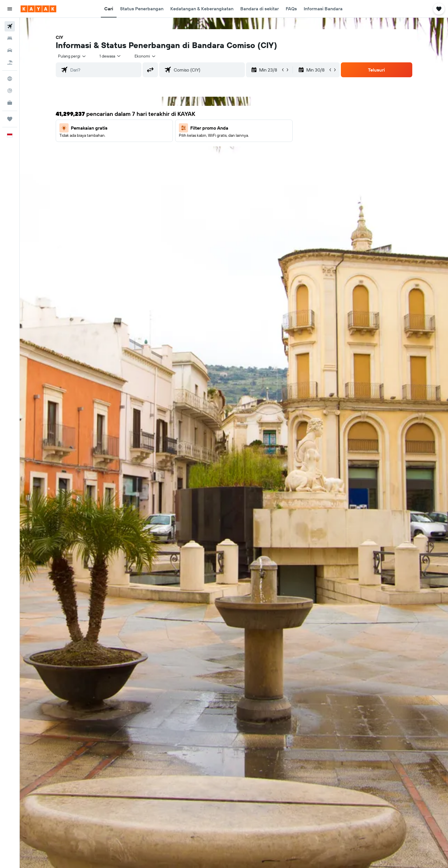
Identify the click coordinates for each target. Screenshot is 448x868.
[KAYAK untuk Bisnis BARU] (10, 103)
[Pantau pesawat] (10, 91)
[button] (10, 9)
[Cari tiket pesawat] (10, 26)
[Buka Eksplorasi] (10, 79)
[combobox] (72, 56)
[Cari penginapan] (10, 38)
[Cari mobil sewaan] (10, 50)
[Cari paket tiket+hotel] (10, 62)
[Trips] (10, 119)
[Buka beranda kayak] (38, 9)
